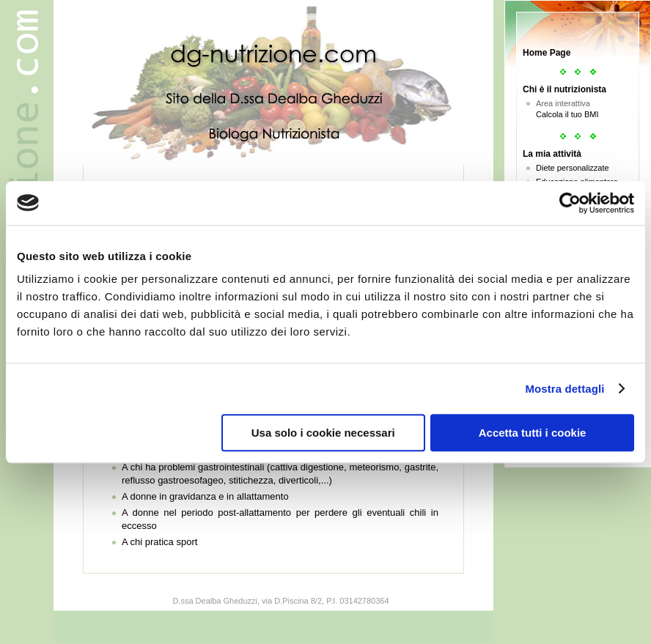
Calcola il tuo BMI (567, 114)
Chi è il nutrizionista (564, 89)
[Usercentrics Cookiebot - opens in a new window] (570, 203)
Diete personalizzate (573, 168)
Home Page (547, 53)
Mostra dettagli (564, 389)
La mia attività (552, 154)
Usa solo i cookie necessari (323, 433)
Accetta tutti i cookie (533, 433)
